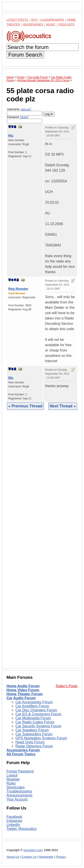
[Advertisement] (42, 543)
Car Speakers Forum (32, 730)
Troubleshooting (19, 791)
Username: (25, 112)
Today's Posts (67, 686)
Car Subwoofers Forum (34, 734)
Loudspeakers (52, 20)
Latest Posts (17, 20)
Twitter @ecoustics (22, 829)
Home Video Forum (23, 690)
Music (51, 24)
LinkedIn (13, 825)
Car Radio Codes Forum (35, 722)
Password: (25, 119)
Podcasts (67, 24)
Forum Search (25, 55)
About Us (13, 857)
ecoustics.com (33, 850)
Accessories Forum (23, 750)
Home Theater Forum (25, 694)
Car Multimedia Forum (33, 718)
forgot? (24, 117)
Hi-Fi (34, 20)
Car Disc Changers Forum (36, 710)
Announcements (19, 795)
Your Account (17, 799)
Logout (12, 775)
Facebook (14, 817)
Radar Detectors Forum (34, 746)
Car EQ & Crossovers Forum (38, 714)
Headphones (33, 24)
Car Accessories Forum (34, 702)
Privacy (61, 857)
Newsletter (46, 857)
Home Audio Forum (23, 686)
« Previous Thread (25, 406)
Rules (11, 783)
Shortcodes (16, 787)
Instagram (14, 821)
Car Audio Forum (21, 698)
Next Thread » (63, 406)
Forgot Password (20, 771)
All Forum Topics (21, 754)
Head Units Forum (30, 742)
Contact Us (29, 857)
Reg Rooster (18, 289)
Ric (11, 135)
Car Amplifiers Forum (32, 706)
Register (13, 779)
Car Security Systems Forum (38, 726)
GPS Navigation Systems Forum (41, 738)
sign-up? (26, 109)
